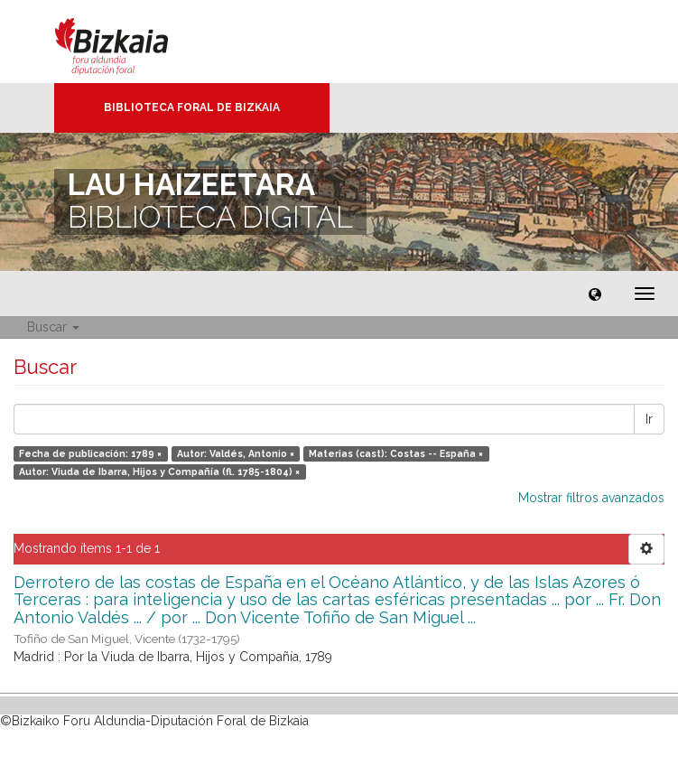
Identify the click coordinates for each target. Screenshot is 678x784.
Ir (649, 419)
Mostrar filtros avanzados (591, 498)
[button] (595, 294)
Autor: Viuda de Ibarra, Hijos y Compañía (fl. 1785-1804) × (159, 471)
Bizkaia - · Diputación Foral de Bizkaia (130, 42)
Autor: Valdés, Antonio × (236, 453)
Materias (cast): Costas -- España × (396, 453)
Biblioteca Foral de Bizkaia (192, 107)
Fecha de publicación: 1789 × (90, 453)
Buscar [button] (53, 327)
